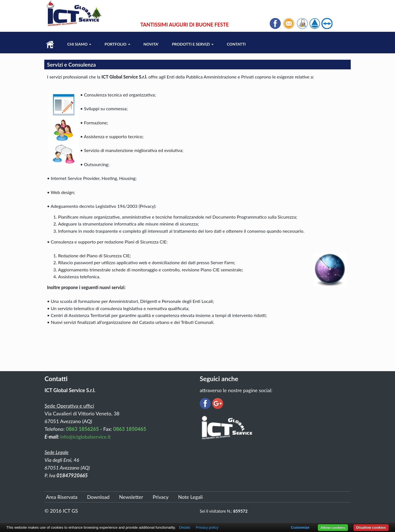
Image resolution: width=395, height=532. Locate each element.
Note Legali (190, 497)
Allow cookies (333, 527)
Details (185, 527)
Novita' (151, 44)
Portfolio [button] (117, 44)
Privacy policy (207, 527)
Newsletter (131, 497)
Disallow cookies (371, 527)
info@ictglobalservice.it (85, 437)
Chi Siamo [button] (79, 44)
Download (98, 497)
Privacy (161, 497)
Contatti (236, 44)
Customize (300, 527)
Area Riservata (62, 497)
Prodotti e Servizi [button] (193, 44)
